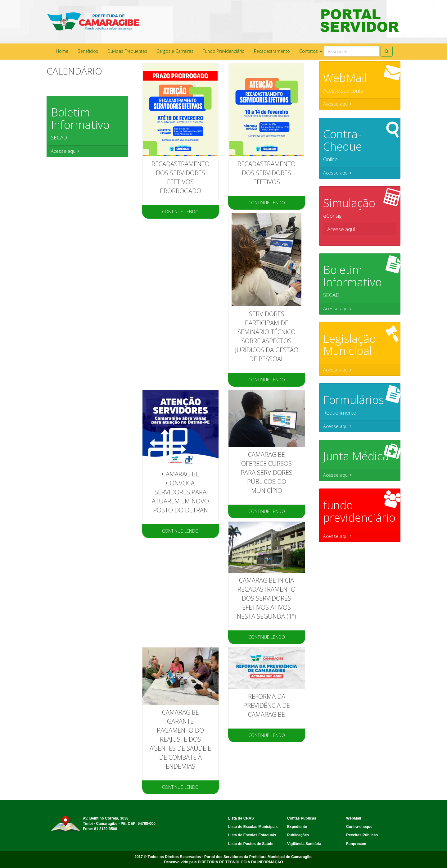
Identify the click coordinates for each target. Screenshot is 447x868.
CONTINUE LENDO (180, 212)
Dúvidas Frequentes (127, 51)
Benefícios (88, 51)
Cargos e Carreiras (175, 51)
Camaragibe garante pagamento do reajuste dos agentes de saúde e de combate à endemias (180, 739)
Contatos (311, 51)
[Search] (352, 51)
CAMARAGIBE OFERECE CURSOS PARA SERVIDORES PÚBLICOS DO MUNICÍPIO (266, 473)
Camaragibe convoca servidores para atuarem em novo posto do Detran (180, 492)
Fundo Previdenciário (224, 51)
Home (62, 51)
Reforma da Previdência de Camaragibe (267, 705)
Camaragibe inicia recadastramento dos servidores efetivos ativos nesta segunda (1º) (266, 598)
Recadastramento (272, 51)
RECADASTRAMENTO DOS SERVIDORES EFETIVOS (266, 173)
